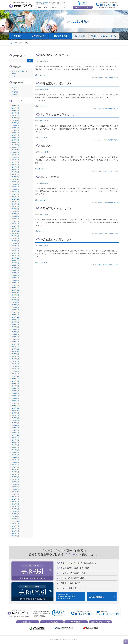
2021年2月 (15, 253)
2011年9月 (15, 524)
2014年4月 (15, 455)
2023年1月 (15, 197)
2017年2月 (15, 371)
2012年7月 (15, 499)
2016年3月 (15, 398)
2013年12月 (16, 465)
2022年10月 (16, 204)
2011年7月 (15, 529)
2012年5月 (15, 504)
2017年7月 (15, 359)
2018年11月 (16, 319)
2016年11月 (16, 379)
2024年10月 (16, 150)
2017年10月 (16, 352)
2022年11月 (16, 201)
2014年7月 (15, 447)
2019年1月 (15, 315)
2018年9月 (15, 324)
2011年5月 (15, 534)
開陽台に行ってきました (55, 55)
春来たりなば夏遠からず (20, 71)
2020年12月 (16, 258)
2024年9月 (15, 152)
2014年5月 (15, 452)
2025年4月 (15, 135)
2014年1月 (15, 462)
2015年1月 (15, 433)
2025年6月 (15, 130)
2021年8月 (15, 238)
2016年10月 (16, 381)
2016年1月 (15, 403)
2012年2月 (15, 511)
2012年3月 (15, 509)
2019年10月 (16, 292)
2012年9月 (15, 494)
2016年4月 (15, 396)
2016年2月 (15, 401)
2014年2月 (15, 460)
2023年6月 (15, 187)
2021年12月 (16, 229)
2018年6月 (15, 332)
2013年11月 (16, 467)
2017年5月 (15, 364)
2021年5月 (15, 246)
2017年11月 (16, 349)
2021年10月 (16, 233)
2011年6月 (15, 531)
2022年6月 (15, 214)
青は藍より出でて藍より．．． (59, 115)
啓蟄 (13, 76)
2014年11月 (16, 438)
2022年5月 (15, 216)
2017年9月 (15, 354)
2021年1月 (15, 256)
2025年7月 (15, 128)
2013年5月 (15, 479)
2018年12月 (16, 317)
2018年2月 (15, 342)
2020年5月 (15, 275)
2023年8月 (15, 184)
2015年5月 (15, 423)
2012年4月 (15, 506)
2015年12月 (16, 406)
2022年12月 (16, 199)
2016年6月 (15, 391)
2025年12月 (16, 115)
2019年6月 (15, 302)
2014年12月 (16, 435)
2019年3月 (15, 310)
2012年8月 (15, 497)
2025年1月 (15, 143)
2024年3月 (15, 167)
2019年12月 (16, 288)
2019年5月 (15, 305)
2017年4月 (15, 366)
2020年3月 (15, 280)
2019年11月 (16, 290)
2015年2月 (15, 430)
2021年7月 (15, 241)
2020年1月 (15, 285)
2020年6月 (15, 273)
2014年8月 (15, 445)
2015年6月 (15, 420)
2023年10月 (16, 179)
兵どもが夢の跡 (50, 177)
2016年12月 (16, 376)
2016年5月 (15, 393)
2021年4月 (15, 248)
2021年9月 (15, 236)
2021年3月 (15, 251)
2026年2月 (15, 110)
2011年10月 (16, 521)
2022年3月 (15, 221)
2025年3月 (15, 138)
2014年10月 (16, 440)
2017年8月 (15, 356)
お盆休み (46, 146)
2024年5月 (15, 162)
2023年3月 (15, 194)
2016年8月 (15, 386)
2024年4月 (15, 165)
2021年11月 (16, 231)
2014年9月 (15, 443)
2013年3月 (15, 482)
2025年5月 (15, 133)
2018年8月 (15, 327)
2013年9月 (15, 472)
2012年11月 (16, 489)
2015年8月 (15, 415)
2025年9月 (15, 123)
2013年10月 (16, 470)
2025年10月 (16, 120)
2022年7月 (15, 211)
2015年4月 (15, 425)
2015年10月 (16, 410)
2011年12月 (16, 516)
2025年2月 (15, 140)
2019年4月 (15, 307)
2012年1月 (15, 514)
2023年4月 (15, 192)
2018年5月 (15, 334)
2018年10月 (16, 322)
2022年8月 (15, 209)
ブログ (105, 78)
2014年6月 (15, 450)
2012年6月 (15, 501)
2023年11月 (16, 177)
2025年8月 (15, 125)
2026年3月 (15, 108)
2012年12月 (16, 487)
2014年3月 (15, 457)
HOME (15, 43)
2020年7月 (15, 270)
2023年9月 (15, 182)
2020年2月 (15, 283)
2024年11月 (16, 147)
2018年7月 (15, 329)
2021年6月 (15, 243)
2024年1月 (15, 172)
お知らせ (100, 78)
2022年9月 (15, 206)
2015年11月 (16, 408)
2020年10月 (16, 263)
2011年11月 (16, 519)
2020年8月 (15, 268)
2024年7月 (15, 157)
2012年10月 (16, 492)
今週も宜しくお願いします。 (58, 83)
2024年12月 (16, 145)
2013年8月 (15, 474)
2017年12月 (16, 347)
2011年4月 (15, 536)
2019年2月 (15, 312)
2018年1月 (15, 344)
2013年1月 (15, 484)
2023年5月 (15, 189)
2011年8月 (15, 526)
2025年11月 (16, 118)
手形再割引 (110, 78)
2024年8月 (15, 155)
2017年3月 (15, 369)
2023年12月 (16, 174)
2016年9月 (15, 383)
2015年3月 (15, 428)
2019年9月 (15, 295)
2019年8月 (15, 297)
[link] (83, 3)
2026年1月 (15, 113)
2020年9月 (15, 265)
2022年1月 (15, 226)
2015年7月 (15, 418)
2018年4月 (15, 337)
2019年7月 (15, 300)
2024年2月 (15, 170)
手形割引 (117, 78)
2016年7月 (15, 388)
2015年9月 (15, 413)
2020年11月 (16, 261)
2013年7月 (15, 477)
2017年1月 (15, 374)
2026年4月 (15, 106)
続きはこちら (41, 75)
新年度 (14, 74)
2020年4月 (15, 278)
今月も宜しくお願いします (56, 240)
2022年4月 (15, 219)
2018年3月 (15, 339)
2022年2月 (15, 224)
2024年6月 (15, 160)
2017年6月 (15, 361)
